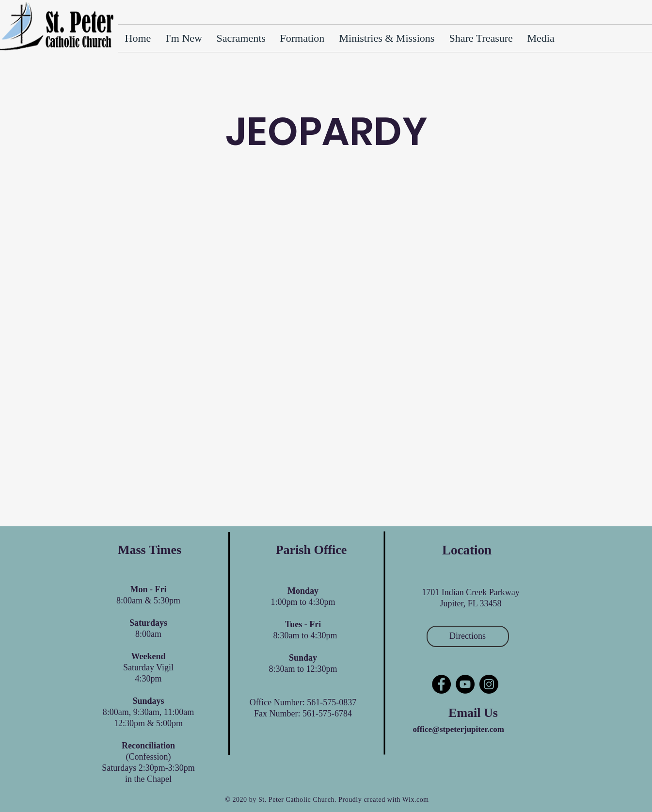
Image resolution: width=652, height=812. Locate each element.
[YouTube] (465, 684)
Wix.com (416, 800)
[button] (481, 38)
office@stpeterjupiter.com (459, 729)
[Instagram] (489, 684)
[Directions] (468, 636)
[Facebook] (441, 684)
